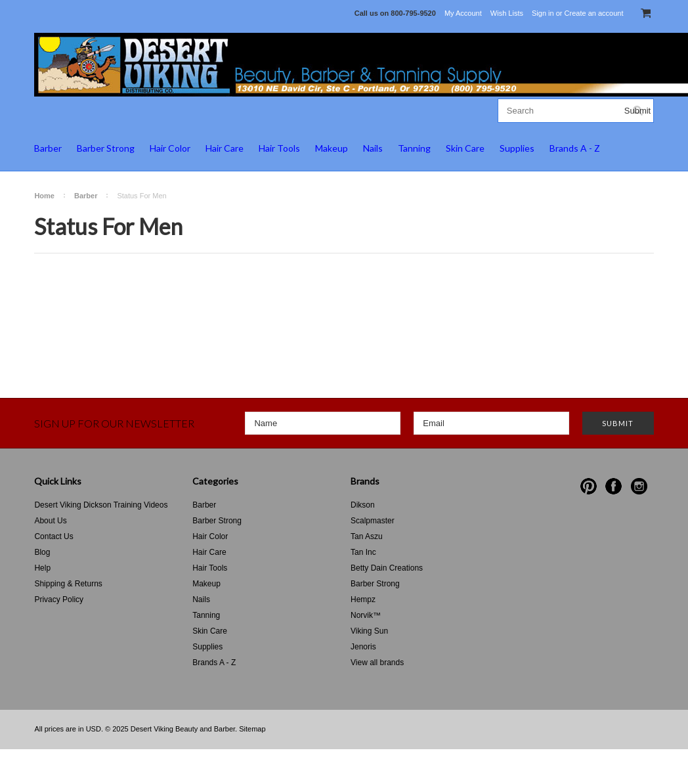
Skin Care (465, 148)
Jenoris (363, 647)
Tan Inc (363, 552)
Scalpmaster (373, 521)
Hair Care (225, 148)
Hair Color (170, 148)
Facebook (613, 486)
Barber (48, 148)
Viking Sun (369, 631)
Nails (373, 148)
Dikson (363, 505)
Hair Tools (279, 148)
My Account (463, 13)
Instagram (639, 486)
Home (44, 196)
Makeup (332, 148)
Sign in (543, 13)
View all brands (377, 663)
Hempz (363, 599)
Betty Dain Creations (387, 568)
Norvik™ (366, 615)
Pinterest (589, 486)
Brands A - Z (575, 148)
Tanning (414, 148)
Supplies (517, 148)
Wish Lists (507, 13)
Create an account (594, 13)
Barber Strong (106, 148)
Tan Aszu (367, 536)
